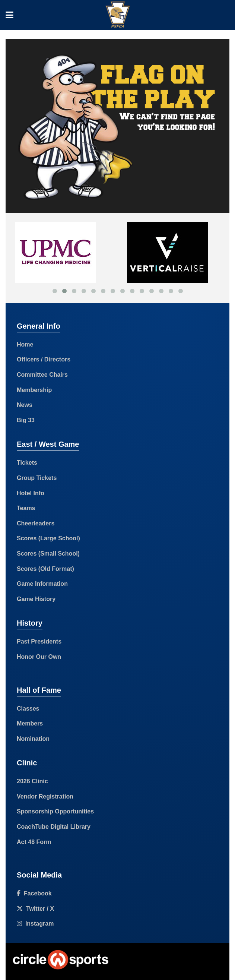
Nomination (33, 739)
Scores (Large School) (48, 538)
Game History (36, 599)
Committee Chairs (42, 375)
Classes (28, 709)
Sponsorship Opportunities (55, 811)
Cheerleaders (36, 523)
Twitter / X (35, 909)
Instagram (35, 924)
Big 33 (26, 420)
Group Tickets (37, 478)
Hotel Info (31, 493)
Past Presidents (39, 641)
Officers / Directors (44, 359)
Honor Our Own (39, 657)
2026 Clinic (32, 781)
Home (25, 344)
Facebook (34, 893)
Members (30, 723)
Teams (26, 508)
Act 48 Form (34, 842)
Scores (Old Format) (45, 569)
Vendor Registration (45, 796)
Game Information (42, 584)
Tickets (27, 463)
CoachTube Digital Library (54, 827)
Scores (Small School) (48, 554)
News (25, 405)
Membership (34, 390)
